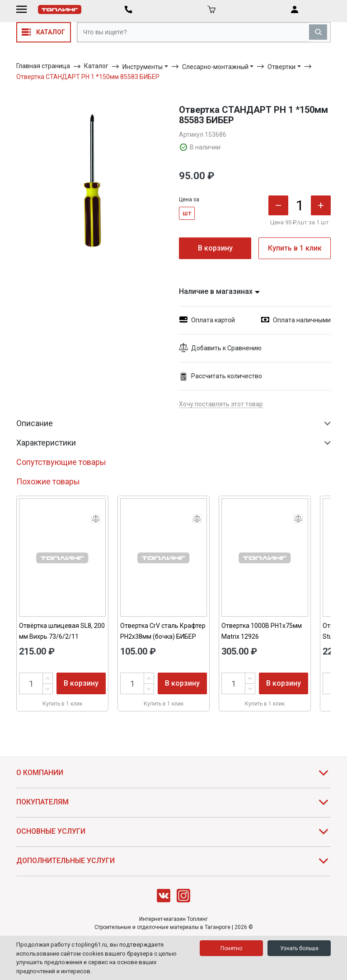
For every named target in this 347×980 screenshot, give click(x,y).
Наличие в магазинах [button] (220, 291)
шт (187, 213)
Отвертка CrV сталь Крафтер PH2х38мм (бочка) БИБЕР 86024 (163, 636)
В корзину (215, 248)
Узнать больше (299, 948)
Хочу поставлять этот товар (221, 404)
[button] (255, 348)
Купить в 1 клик (295, 248)
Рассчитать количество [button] (220, 376)
